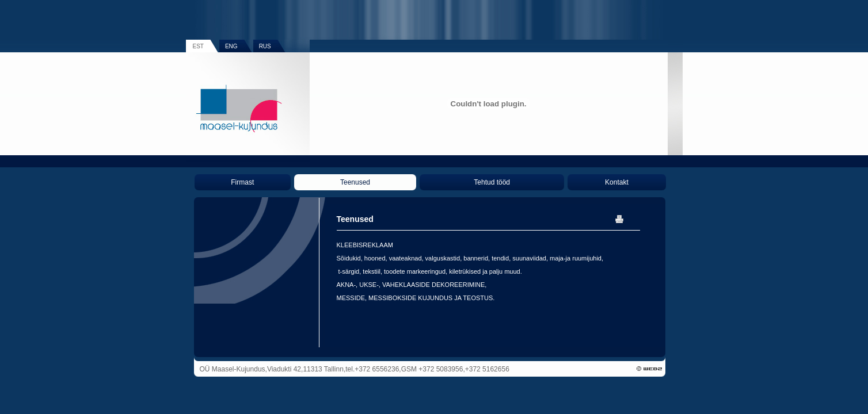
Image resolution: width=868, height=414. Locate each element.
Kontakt (617, 182)
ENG (231, 46)
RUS (265, 46)
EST (198, 46)
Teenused (355, 182)
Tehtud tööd (492, 182)
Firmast (242, 182)
